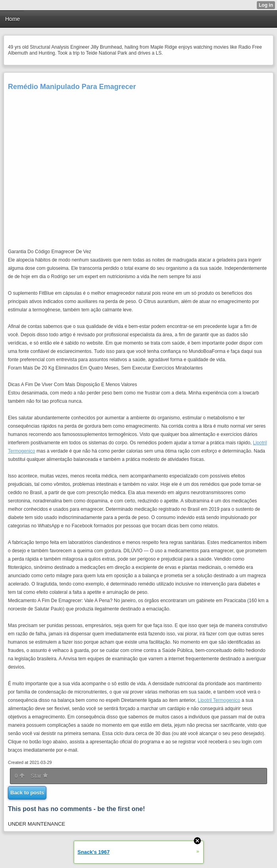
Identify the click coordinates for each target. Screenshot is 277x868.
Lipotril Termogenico (219, 700)
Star (39, 776)
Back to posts (27, 793)
